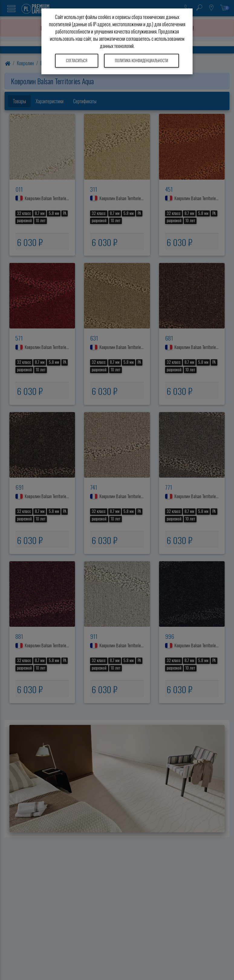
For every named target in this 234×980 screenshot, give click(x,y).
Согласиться (77, 61)
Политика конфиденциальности (141, 61)
